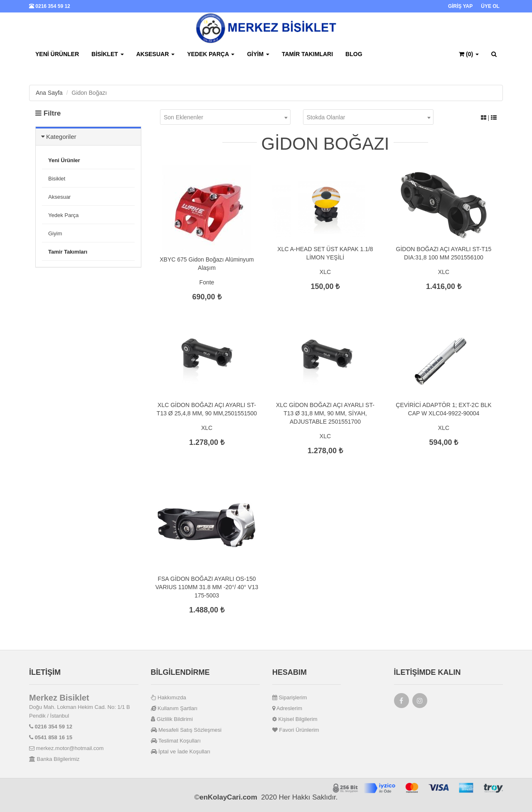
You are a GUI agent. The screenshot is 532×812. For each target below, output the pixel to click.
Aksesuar (155, 54)
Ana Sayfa (49, 93)
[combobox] (225, 117)
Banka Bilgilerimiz (54, 759)
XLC (325, 272)
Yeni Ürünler (57, 54)
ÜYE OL (490, 6)
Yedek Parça (211, 54)
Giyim (258, 54)
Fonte (207, 282)
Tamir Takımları (307, 54)
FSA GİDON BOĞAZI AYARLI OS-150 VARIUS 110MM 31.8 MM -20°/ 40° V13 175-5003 (207, 587)
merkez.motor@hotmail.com (66, 748)
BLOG (354, 54)
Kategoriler (61, 137)
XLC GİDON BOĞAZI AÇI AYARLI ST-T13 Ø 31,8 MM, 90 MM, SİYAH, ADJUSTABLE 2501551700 (325, 413)
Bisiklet (108, 54)
